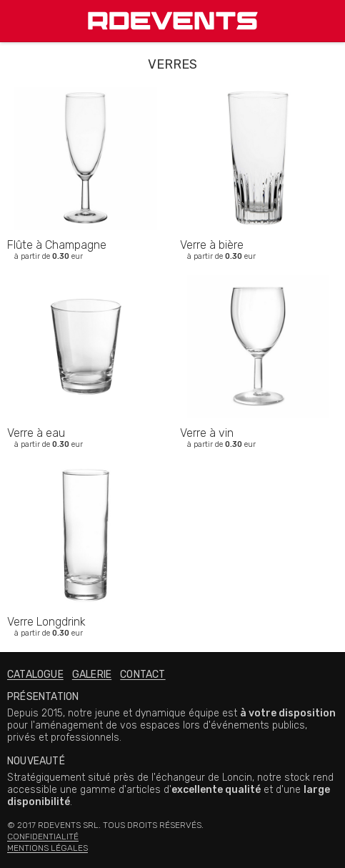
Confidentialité (43, 837)
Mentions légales (47, 848)
